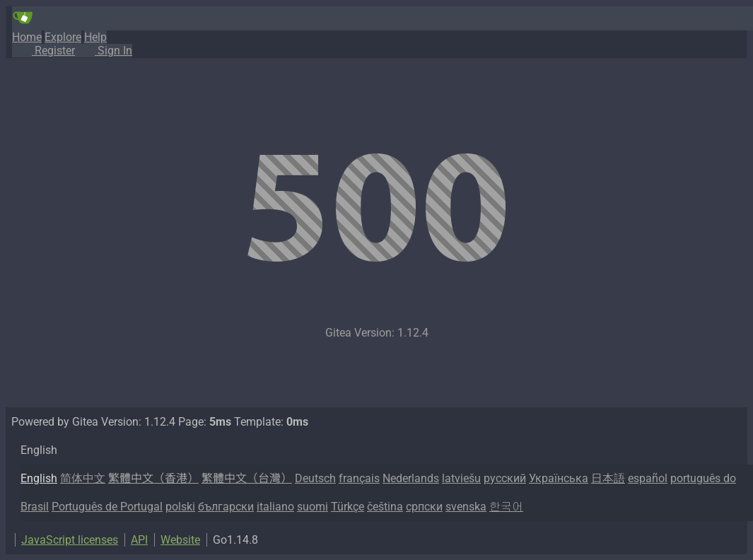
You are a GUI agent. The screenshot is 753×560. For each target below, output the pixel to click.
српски (424, 507)
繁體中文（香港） (153, 478)
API (139, 540)
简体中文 (83, 478)
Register (43, 51)
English (39, 478)
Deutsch (315, 478)
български (226, 507)
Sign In (104, 51)
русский (505, 478)
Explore (63, 37)
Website (180, 540)
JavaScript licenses (70, 540)
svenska (466, 507)
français (359, 478)
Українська (559, 478)
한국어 (506, 507)
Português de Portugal (107, 507)
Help (95, 37)
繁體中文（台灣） (247, 478)
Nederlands (411, 478)
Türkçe (348, 507)
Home (27, 37)
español (648, 478)
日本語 (608, 478)
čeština (385, 507)
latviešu (461, 478)
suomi (313, 507)
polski (180, 507)
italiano (275, 507)
